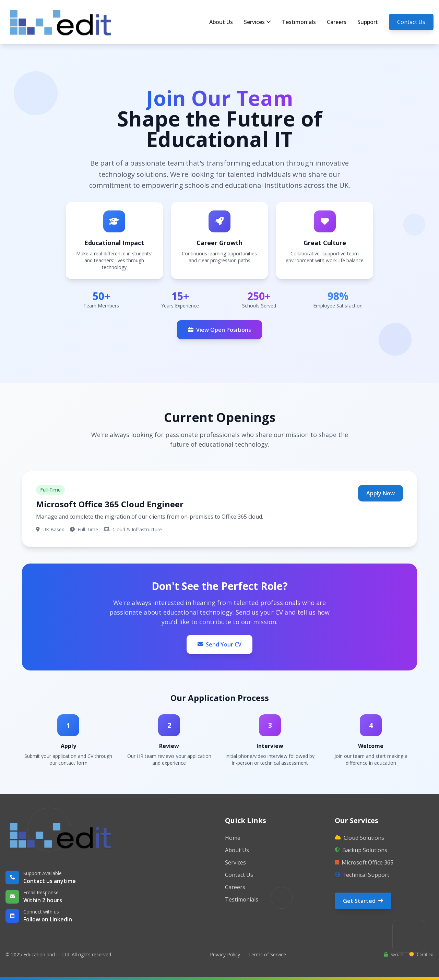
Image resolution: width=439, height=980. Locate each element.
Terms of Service (267, 954)
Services (257, 22)
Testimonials (299, 22)
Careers (337, 22)
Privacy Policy (225, 954)
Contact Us (411, 22)
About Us (221, 22)
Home (233, 838)
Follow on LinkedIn (48, 919)
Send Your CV (219, 644)
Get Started (363, 901)
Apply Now (381, 493)
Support (368, 22)
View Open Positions (219, 330)
